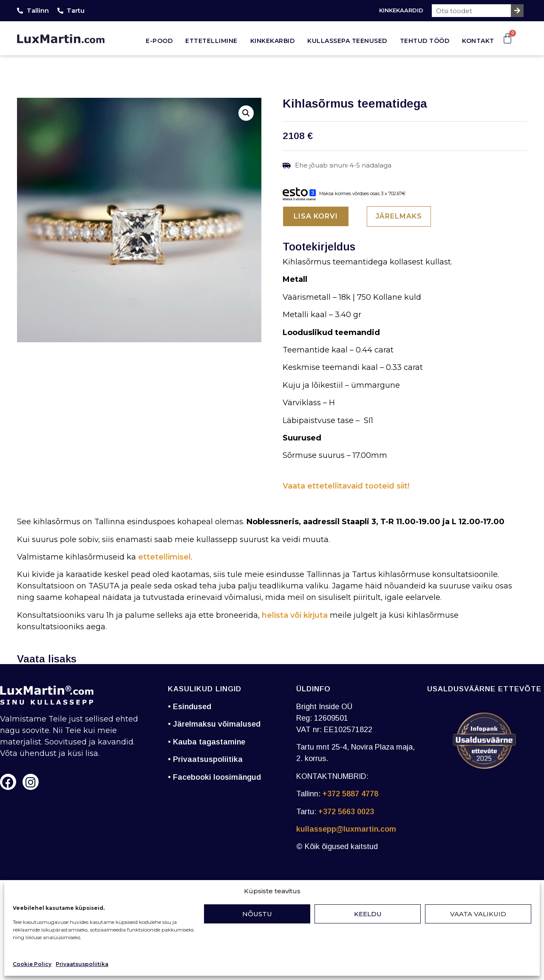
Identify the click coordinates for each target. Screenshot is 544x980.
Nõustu (257, 914)
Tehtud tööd (425, 41)
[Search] (517, 11)
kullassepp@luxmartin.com (346, 829)
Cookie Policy (32, 964)
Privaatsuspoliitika (82, 964)
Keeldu (368, 914)
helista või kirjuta (295, 615)
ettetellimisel (164, 557)
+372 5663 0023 (346, 812)
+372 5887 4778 (350, 794)
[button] (246, 113)
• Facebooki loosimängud (214, 777)
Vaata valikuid (478, 914)
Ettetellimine (211, 41)
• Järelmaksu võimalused (214, 724)
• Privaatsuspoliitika (205, 759)
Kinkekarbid (273, 41)
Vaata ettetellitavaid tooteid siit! (346, 486)
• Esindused (190, 707)
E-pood (159, 41)
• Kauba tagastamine (207, 742)
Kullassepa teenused (347, 41)
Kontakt (478, 41)
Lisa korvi (316, 216)
